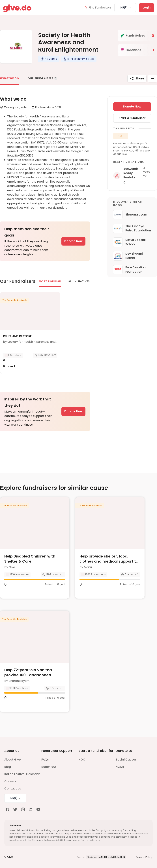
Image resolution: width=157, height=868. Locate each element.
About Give (12, 760)
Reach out (49, 767)
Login (147, 8)
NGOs (120, 767)
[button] (49, 59)
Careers (10, 781)
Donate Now (73, 241)
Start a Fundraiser (132, 118)
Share (137, 79)
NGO (82, 760)
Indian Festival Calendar (22, 774)
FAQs (45, 760)
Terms (80, 857)
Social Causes (126, 760)
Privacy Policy (144, 857)
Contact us (13, 788)
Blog (8, 767)
